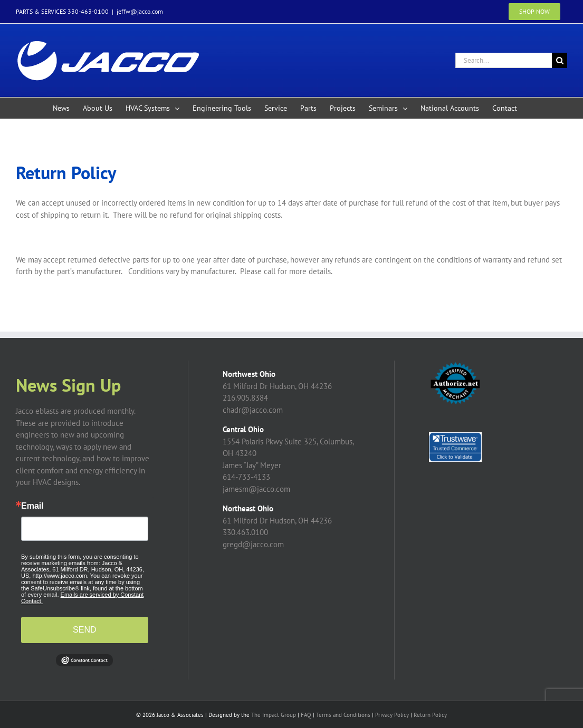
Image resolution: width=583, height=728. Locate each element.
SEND (84, 630)
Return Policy (430, 715)
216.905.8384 (245, 398)
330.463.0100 (245, 532)
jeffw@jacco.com (140, 11)
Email (32, 506)
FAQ (306, 715)
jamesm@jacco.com (256, 489)
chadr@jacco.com (253, 410)
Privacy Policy (392, 715)
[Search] (560, 60)
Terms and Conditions (343, 715)
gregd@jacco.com (253, 544)
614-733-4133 (246, 477)
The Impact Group (274, 715)
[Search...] (504, 60)
